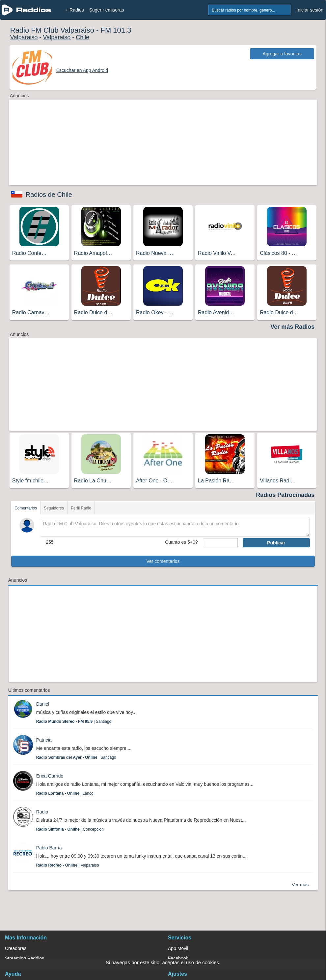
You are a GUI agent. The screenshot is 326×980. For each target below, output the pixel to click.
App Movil (178, 948)
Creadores (16, 948)
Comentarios (26, 508)
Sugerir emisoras (107, 10)
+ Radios (75, 10)
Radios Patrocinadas (285, 495)
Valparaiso (24, 37)
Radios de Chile (49, 195)
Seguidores (54, 508)
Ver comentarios (163, 561)
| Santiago (74, 721)
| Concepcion (70, 829)
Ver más (300, 885)
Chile (82, 37)
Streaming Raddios (25, 958)
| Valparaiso (68, 865)
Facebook (178, 958)
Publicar (276, 543)
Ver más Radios (292, 327)
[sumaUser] (220, 543)
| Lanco (65, 793)
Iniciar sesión (310, 10)
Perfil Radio (81, 508)
